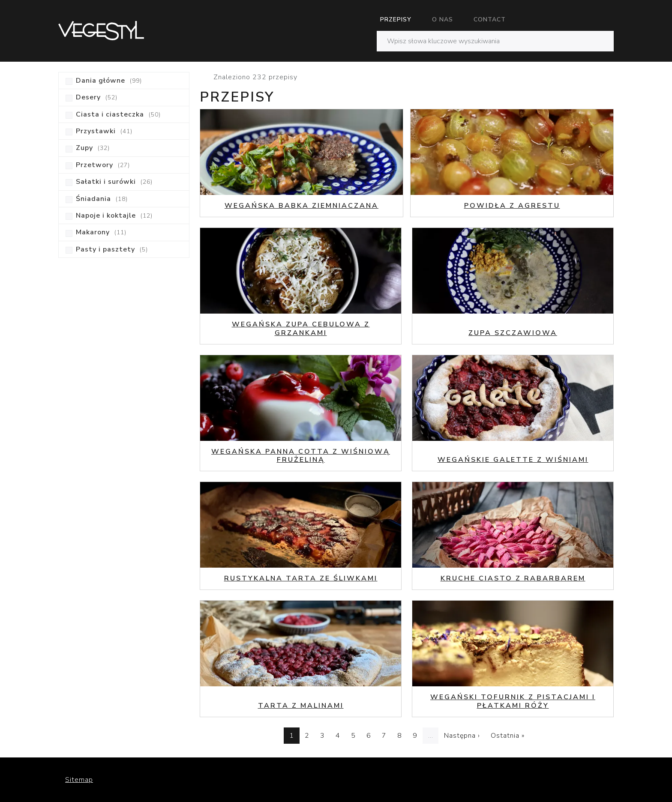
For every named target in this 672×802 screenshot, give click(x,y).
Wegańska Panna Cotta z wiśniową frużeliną (301, 456)
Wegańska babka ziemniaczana (301, 206)
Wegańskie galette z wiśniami (513, 460)
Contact (490, 19)
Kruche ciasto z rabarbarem (513, 578)
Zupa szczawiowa (513, 333)
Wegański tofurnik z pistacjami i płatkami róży (513, 701)
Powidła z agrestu (512, 206)
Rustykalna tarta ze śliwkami (301, 578)
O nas (442, 19)
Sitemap (79, 780)
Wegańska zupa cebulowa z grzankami (301, 328)
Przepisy (396, 19)
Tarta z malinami (301, 706)
